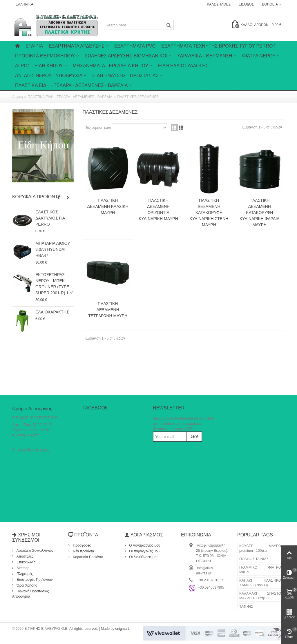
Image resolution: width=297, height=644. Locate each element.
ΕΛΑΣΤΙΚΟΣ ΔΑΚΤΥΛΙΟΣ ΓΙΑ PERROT (50, 218)
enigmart (122, 629)
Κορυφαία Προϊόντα (36, 197)
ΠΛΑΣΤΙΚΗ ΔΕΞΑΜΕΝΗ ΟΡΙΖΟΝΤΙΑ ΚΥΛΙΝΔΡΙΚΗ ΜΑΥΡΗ (158, 209)
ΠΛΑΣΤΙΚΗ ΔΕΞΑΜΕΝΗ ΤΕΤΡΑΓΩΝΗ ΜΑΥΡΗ (108, 310)
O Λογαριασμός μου (144, 545)
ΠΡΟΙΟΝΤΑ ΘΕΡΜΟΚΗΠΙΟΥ (45, 56)
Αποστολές (25, 556)
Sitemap (22, 568)
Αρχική (17, 97)
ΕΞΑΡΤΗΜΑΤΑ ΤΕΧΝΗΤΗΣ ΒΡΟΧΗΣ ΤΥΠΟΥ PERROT (218, 46)
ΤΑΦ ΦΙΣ (246, 607)
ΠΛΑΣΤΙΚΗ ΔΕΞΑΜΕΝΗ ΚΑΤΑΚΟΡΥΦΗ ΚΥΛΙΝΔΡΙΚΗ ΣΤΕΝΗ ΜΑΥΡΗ (209, 213)
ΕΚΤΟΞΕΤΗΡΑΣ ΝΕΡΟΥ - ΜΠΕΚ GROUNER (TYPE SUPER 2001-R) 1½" (54, 284)
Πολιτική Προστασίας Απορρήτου (30, 594)
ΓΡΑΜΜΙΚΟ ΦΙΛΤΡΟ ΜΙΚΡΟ (260, 570)
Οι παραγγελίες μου (144, 551)
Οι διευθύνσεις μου (143, 557)
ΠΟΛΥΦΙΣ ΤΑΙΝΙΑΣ (254, 559)
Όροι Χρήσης (26, 585)
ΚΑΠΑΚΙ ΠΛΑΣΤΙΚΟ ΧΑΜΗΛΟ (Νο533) (260, 583)
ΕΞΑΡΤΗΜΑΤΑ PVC (135, 46)
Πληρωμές (24, 574)
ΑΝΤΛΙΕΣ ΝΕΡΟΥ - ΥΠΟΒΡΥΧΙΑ (49, 76)
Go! (194, 437)
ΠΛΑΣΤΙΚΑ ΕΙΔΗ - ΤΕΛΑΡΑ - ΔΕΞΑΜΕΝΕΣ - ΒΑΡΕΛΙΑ (71, 85)
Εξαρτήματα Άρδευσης (77, 46)
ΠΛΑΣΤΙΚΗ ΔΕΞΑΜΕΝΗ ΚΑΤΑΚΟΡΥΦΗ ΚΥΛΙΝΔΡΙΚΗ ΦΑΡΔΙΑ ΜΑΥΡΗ (260, 213)
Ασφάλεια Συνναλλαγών (35, 551)
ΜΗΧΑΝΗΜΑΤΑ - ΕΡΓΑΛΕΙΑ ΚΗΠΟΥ (111, 66)
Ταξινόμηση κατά (98, 128)
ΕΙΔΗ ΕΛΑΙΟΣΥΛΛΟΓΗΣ (183, 66)
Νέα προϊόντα (83, 551)
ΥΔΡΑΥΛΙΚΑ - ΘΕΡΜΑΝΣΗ (205, 56)
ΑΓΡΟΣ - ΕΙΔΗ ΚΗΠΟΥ (39, 66)
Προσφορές (81, 545)
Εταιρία (34, 46)
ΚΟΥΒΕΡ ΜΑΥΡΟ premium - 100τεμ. (260, 548)
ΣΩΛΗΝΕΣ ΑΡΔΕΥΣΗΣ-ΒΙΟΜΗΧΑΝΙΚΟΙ (126, 56)
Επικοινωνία (26, 562)
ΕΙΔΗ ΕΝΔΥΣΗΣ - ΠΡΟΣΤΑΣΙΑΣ (125, 76)
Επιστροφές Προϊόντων (34, 580)
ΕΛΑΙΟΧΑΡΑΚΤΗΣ (52, 312)
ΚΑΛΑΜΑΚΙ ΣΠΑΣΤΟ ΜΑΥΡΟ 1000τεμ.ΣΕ (260, 596)
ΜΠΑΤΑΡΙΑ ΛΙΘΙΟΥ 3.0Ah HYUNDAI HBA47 (53, 249)
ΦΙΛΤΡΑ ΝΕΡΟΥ (259, 56)
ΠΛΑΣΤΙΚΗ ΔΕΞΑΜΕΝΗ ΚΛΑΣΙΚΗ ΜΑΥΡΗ (108, 206)
